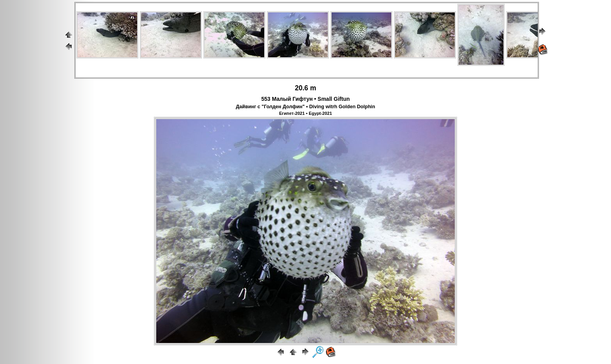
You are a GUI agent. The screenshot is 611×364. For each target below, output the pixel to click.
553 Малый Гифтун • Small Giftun (305, 99)
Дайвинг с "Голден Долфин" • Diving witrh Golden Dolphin (305, 107)
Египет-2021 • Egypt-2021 (305, 113)
